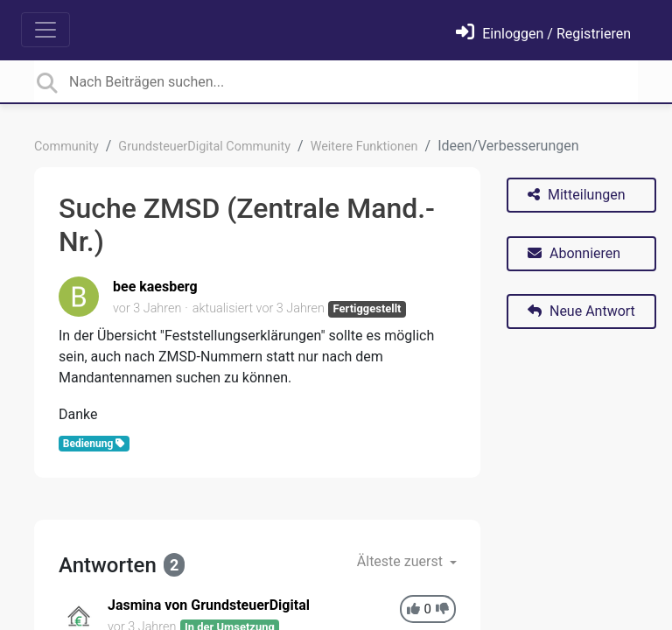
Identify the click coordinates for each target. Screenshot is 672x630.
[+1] (413, 609)
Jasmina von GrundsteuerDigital (209, 605)
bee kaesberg (155, 287)
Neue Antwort (581, 311)
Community (66, 147)
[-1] (442, 609)
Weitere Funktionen (364, 147)
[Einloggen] (543, 34)
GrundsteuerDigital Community (204, 147)
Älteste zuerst (402, 561)
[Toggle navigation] (45, 30)
